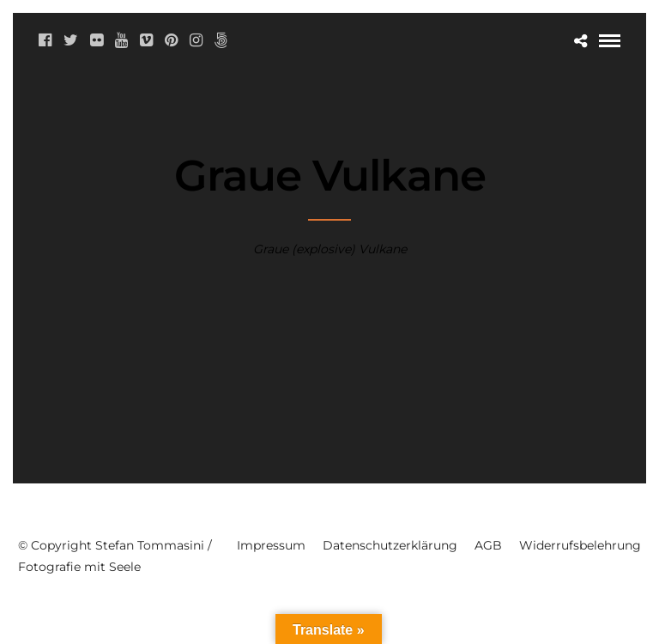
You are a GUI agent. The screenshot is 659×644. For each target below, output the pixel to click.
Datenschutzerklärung (390, 545)
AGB (488, 545)
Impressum (271, 545)
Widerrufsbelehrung (580, 545)
